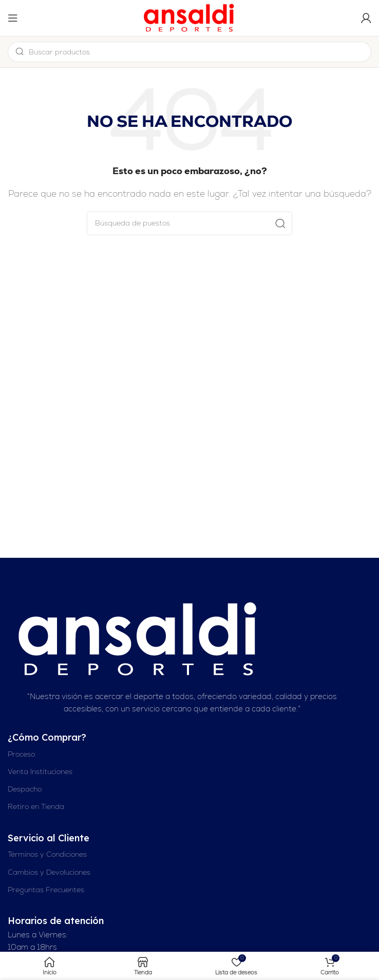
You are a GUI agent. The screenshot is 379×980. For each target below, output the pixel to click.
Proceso (21, 754)
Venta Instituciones (40, 771)
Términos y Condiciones (47, 854)
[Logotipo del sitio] (189, 17)
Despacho (25, 789)
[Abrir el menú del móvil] (13, 18)
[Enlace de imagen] (139, 639)
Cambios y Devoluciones (49, 872)
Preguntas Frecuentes (46, 890)
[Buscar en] (189, 223)
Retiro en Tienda (36, 806)
